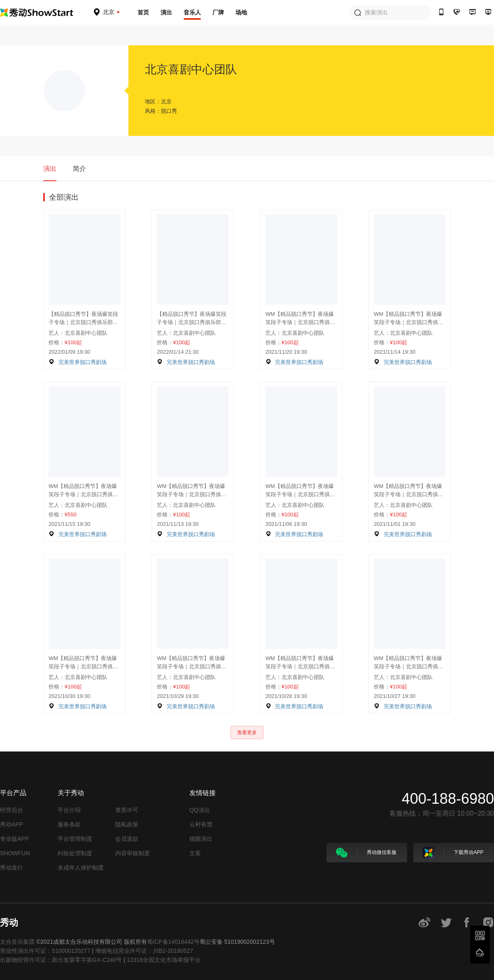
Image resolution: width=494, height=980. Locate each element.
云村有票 (201, 824)
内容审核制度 (133, 853)
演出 (166, 12)
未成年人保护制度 (81, 868)
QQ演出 (200, 810)
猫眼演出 (201, 839)
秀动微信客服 (366, 853)
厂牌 (218, 12)
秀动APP (12, 824)
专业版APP (14, 839)
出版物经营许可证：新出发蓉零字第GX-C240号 (61, 960)
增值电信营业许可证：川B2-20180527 (144, 951)
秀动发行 (12, 868)
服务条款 (69, 824)
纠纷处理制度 (75, 853)
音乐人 (192, 12)
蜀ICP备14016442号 (173, 942)
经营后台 (12, 810)
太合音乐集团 (17, 942)
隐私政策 (127, 824)
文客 (195, 853)
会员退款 (127, 839)
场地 (241, 12)
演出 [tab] (50, 169)
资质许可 (127, 810)
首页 (143, 12)
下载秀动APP (453, 853)
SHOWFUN (15, 853)
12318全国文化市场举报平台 (164, 960)
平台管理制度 (75, 839)
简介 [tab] (79, 169)
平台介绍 (69, 810)
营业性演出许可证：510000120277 (45, 951)
